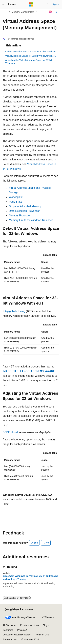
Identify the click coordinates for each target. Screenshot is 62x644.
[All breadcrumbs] (6, 12)
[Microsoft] (31, 4)
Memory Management (23, 12)
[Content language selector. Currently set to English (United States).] (19, 610)
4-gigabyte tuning (15, 311)
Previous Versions (29, 625)
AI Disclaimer (9, 625)
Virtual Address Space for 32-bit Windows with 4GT (31, 56)
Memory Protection (20, 216)
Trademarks (9, 639)
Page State (15, 202)
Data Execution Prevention (25, 211)
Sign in (56, 4)
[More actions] (56, 12)
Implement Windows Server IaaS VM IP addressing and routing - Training (30, 577)
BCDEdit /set (10, 432)
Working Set (16, 197)
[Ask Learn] (50, 12)
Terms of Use (42, 635)
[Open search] (48, 4)
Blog (45, 625)
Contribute (8, 630)
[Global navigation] (3, 4)
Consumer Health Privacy (16, 635)
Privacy (21, 630)
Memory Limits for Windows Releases (31, 220)
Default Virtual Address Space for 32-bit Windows (31, 52)
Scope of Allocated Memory (25, 206)
